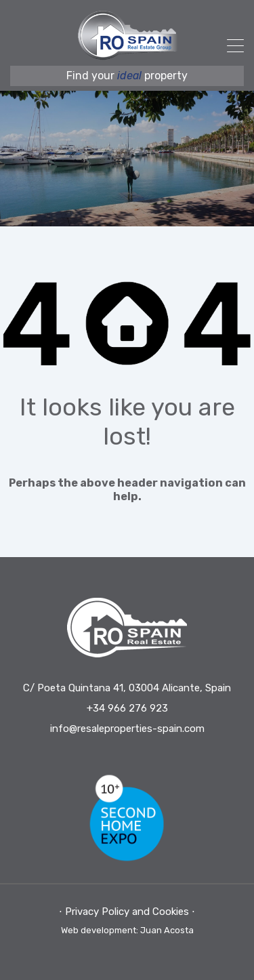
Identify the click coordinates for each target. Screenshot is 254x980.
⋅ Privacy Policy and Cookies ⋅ (127, 912)
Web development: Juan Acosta (127, 930)
